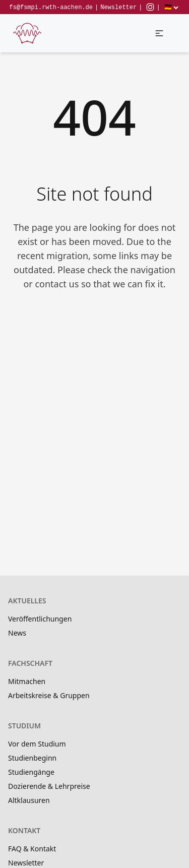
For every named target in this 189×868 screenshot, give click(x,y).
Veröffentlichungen (40, 619)
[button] (159, 33)
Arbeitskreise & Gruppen (49, 695)
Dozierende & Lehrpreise (49, 786)
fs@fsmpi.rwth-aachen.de (51, 8)
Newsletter (118, 8)
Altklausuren (29, 800)
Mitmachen (27, 681)
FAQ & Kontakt (32, 849)
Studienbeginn (32, 758)
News (17, 633)
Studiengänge (31, 772)
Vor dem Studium (37, 744)
